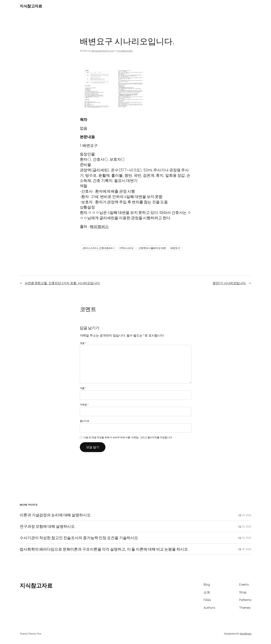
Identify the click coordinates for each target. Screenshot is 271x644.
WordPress (246, 634)
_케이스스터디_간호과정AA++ (98, 248)
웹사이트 (85, 421)
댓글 (83, 343)
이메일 (84, 404)
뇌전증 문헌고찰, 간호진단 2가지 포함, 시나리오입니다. (62, 283)
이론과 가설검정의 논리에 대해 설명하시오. (56, 515)
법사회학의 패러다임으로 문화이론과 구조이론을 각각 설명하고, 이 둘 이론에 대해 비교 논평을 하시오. (104, 549)
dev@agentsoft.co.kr (102, 51)
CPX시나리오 (127, 248)
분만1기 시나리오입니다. (230, 283)
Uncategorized (125, 51)
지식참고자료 (31, 6)
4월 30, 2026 (244, 515)
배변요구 (175, 248)
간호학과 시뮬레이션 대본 (152, 248)
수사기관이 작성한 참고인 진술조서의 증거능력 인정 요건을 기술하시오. (79, 538)
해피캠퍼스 (99, 226)
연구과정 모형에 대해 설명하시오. (48, 526)
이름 (83, 388)
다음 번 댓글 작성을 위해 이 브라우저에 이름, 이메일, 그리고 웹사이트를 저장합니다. (128, 437)
